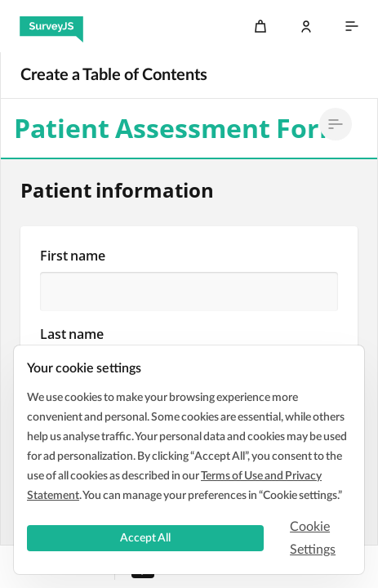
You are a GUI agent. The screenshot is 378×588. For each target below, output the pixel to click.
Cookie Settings (313, 538)
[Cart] (260, 26)
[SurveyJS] (51, 26)
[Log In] (306, 26)
